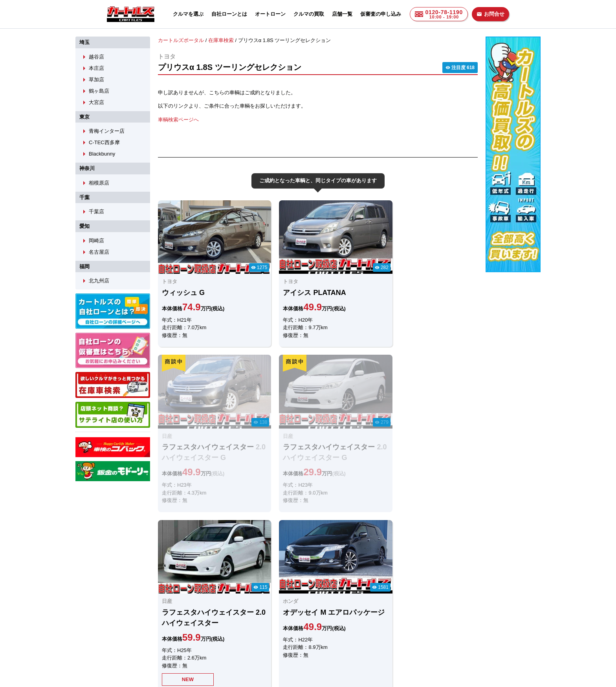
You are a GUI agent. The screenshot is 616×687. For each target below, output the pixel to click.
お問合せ (490, 14)
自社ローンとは (229, 14)
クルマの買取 (309, 14)
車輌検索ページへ (178, 119)
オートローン (270, 14)
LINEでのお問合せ (183, 601)
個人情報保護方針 (387, 642)
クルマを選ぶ (188, 14)
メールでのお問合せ (261, 601)
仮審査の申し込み (381, 14)
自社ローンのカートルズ (300, 642)
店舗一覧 (342, 14)
